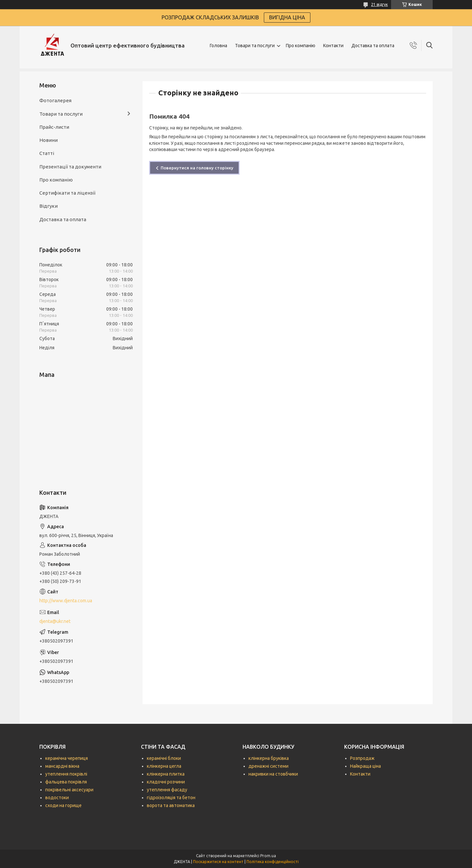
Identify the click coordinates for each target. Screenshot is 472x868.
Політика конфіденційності (273, 862)
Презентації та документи (70, 167)
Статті (47, 153)
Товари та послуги (255, 46)
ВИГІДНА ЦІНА (287, 17)
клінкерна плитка (166, 774)
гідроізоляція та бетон (171, 798)
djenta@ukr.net (55, 621)
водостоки (57, 798)
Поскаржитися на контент (218, 862)
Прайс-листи (54, 127)
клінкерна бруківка (269, 758)
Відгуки (49, 206)
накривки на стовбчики (273, 774)
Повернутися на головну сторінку (197, 168)
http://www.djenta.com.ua (66, 601)
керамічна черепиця (67, 758)
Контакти (333, 46)
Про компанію (301, 46)
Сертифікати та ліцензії (67, 193)
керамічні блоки (164, 758)
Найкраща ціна (365, 766)
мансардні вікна (62, 766)
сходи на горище (63, 805)
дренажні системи (268, 766)
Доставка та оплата (373, 46)
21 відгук (379, 4)
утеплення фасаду (167, 790)
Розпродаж (362, 758)
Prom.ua (268, 856)
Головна (218, 46)
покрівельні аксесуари (69, 790)
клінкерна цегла (164, 766)
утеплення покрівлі (66, 774)
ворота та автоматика (171, 805)
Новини (49, 140)
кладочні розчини (166, 782)
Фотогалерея (55, 100)
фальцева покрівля (66, 782)
